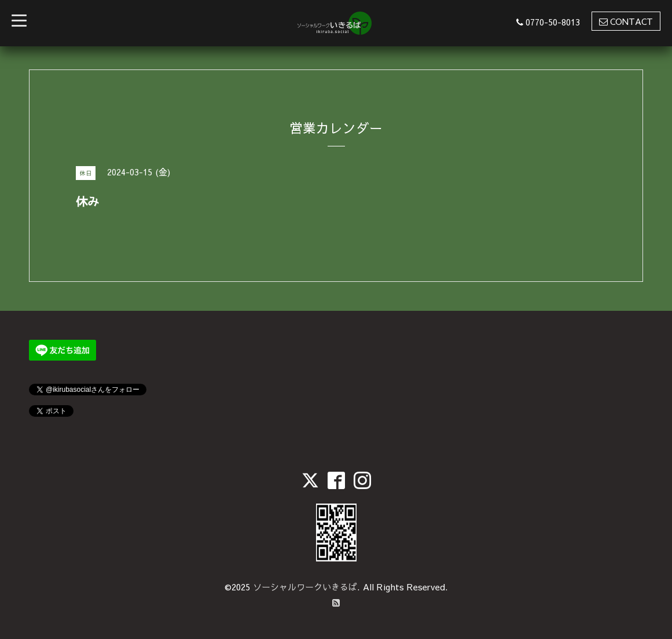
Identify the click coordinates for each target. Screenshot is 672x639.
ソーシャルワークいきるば (305, 587)
